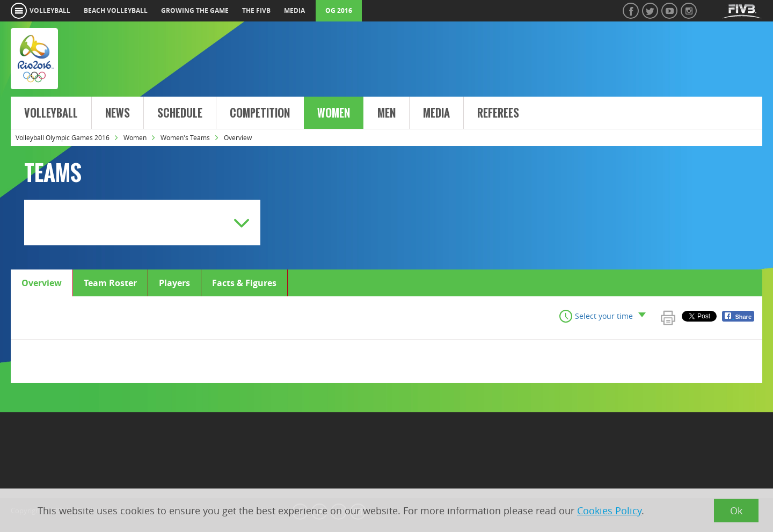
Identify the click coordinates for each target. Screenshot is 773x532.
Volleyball (51, 113)
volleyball (50, 10)
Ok (736, 511)
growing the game (195, 10)
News (118, 113)
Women (334, 113)
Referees (498, 113)
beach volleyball (116, 10)
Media (436, 113)
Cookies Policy (609, 511)
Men (386, 113)
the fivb (256, 10)
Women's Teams (185, 137)
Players (174, 283)
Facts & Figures (244, 283)
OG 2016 (339, 10)
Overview (42, 283)
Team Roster (110, 283)
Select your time (604, 316)
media (294, 10)
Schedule (180, 113)
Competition (260, 113)
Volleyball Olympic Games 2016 (63, 137)
